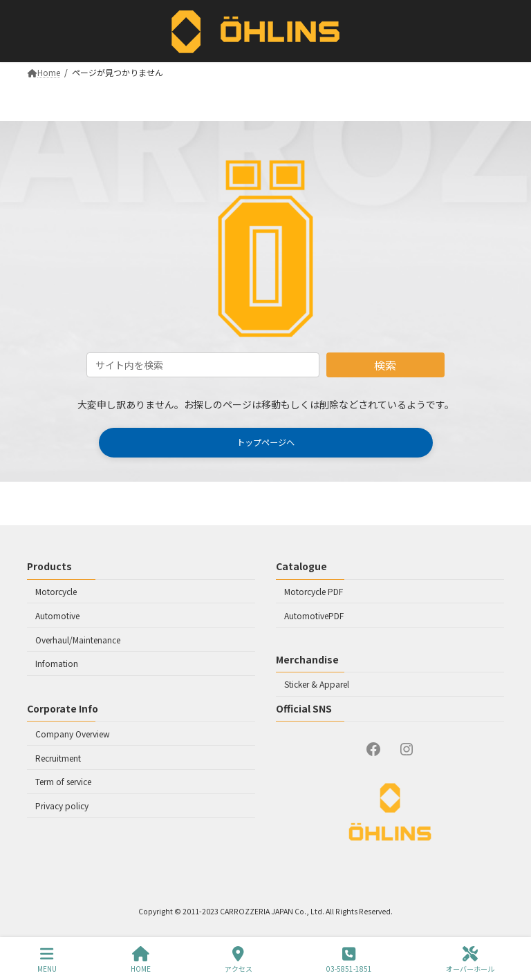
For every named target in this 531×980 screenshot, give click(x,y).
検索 (385, 365)
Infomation (57, 663)
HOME (141, 960)
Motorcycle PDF (314, 591)
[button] (266, 443)
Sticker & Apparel (317, 684)
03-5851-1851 (349, 960)
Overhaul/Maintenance (78, 639)
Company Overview (73, 733)
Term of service (63, 781)
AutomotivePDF (314, 615)
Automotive (57, 615)
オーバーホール (470, 960)
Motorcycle (56, 591)
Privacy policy (62, 805)
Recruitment (58, 757)
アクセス (239, 960)
